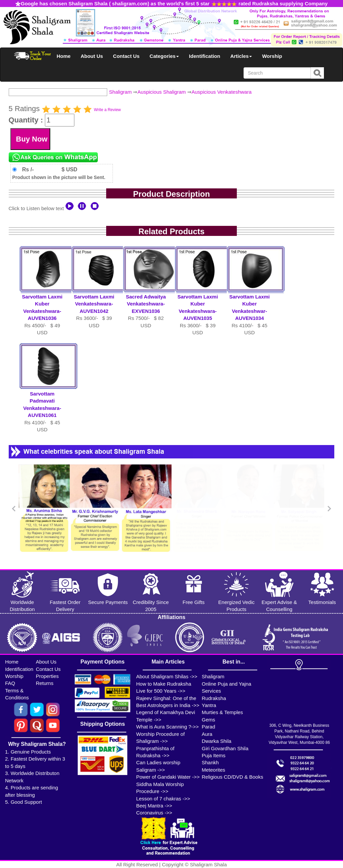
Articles (241, 56)
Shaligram (121, 92)
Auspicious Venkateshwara (222, 92)
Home (64, 56)
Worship (272, 56)
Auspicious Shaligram (161, 92)
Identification (204, 56)
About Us (92, 56)
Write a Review (107, 110)
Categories (164, 56)
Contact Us (126, 56)
